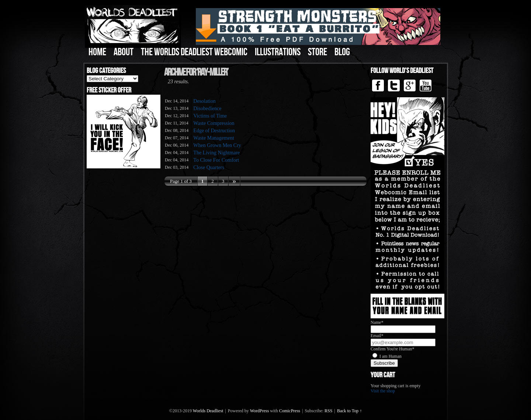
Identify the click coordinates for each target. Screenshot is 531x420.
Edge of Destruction (214, 131)
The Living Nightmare (216, 153)
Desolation (204, 101)
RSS (328, 411)
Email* (377, 336)
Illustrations (278, 52)
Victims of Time (210, 116)
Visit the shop (383, 391)
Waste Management (214, 138)
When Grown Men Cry (217, 145)
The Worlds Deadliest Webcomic (194, 52)
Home (97, 52)
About (124, 52)
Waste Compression (214, 123)
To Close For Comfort (216, 160)
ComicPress (290, 411)
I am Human (391, 356)
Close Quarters (209, 167)
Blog (342, 52)
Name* (377, 322)
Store (317, 52)
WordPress (260, 411)
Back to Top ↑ (349, 411)
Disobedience (207, 108)
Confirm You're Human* (393, 349)
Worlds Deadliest (208, 411)
